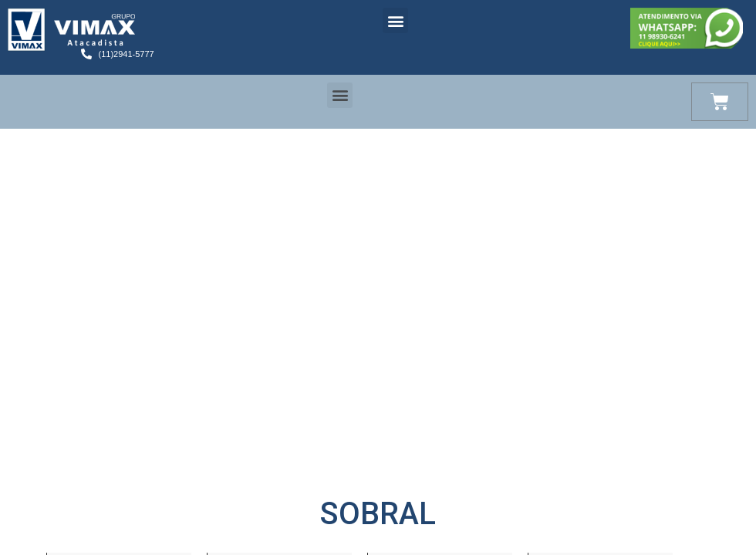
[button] (395, 20)
